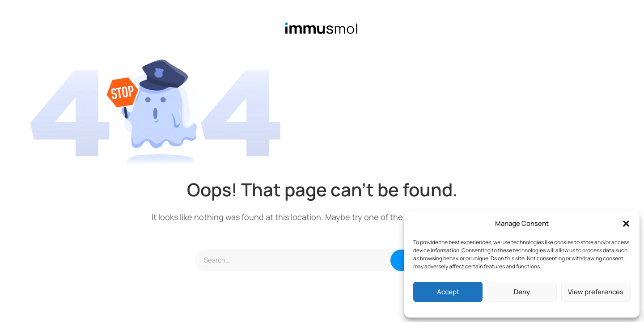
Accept (448, 292)
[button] (626, 224)
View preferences (596, 292)
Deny (522, 292)
